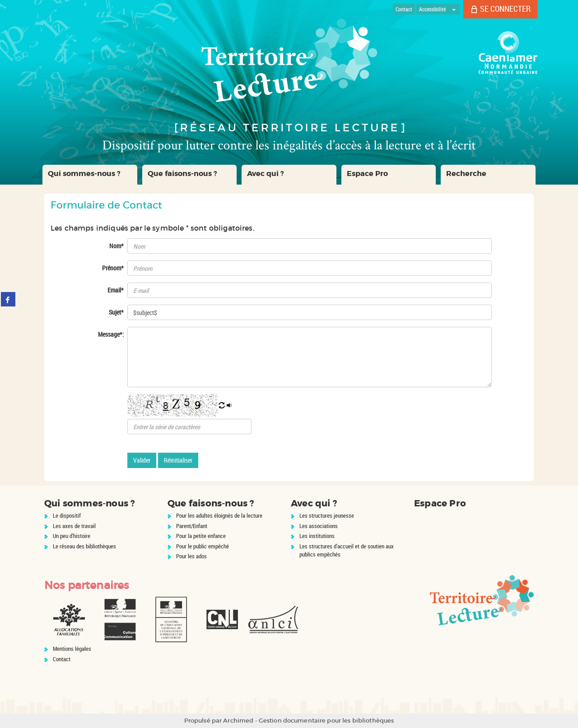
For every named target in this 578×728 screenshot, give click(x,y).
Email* (116, 290)
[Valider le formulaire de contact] (142, 460)
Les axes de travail (74, 526)
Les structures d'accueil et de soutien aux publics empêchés (347, 550)
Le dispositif (67, 515)
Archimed (238, 721)
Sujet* (116, 312)
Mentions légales (72, 649)
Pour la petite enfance (201, 536)
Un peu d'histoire (72, 536)
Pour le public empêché (203, 546)
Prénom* (113, 268)
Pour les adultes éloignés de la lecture (219, 515)
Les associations (319, 526)
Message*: (111, 334)
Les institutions (317, 536)
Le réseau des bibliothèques (84, 546)
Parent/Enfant (192, 526)
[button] (90, 175)
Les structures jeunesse (327, 515)
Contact (62, 659)
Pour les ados (191, 556)
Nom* (117, 246)
